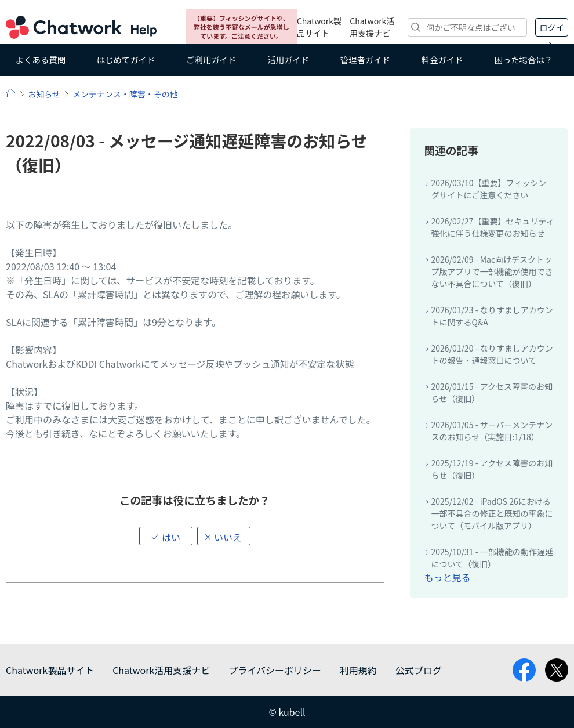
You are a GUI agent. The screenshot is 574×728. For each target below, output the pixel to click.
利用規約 (358, 670)
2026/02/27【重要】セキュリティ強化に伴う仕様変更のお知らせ (492, 227)
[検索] (468, 27)
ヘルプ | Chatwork (11, 93)
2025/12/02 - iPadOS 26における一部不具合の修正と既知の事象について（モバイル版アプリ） (492, 513)
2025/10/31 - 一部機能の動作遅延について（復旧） (492, 558)
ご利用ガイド (211, 59)
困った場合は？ (523, 59)
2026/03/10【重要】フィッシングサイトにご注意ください (488, 189)
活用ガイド (288, 59)
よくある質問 (41, 59)
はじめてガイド (126, 59)
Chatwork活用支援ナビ (372, 27)
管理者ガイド (365, 59)
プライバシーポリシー (275, 670)
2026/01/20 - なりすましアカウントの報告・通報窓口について (492, 354)
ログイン (552, 29)
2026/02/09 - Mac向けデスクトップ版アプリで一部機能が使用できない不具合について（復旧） (492, 271)
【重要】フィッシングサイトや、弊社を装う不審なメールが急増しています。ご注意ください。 (241, 27)
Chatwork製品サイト (319, 27)
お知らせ (44, 94)
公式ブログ (419, 670)
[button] (166, 536)
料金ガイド (442, 59)
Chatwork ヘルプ (81, 27)
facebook (524, 670)
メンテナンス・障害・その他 (125, 94)
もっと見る (447, 577)
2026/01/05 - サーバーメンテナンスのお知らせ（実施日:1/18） (492, 431)
